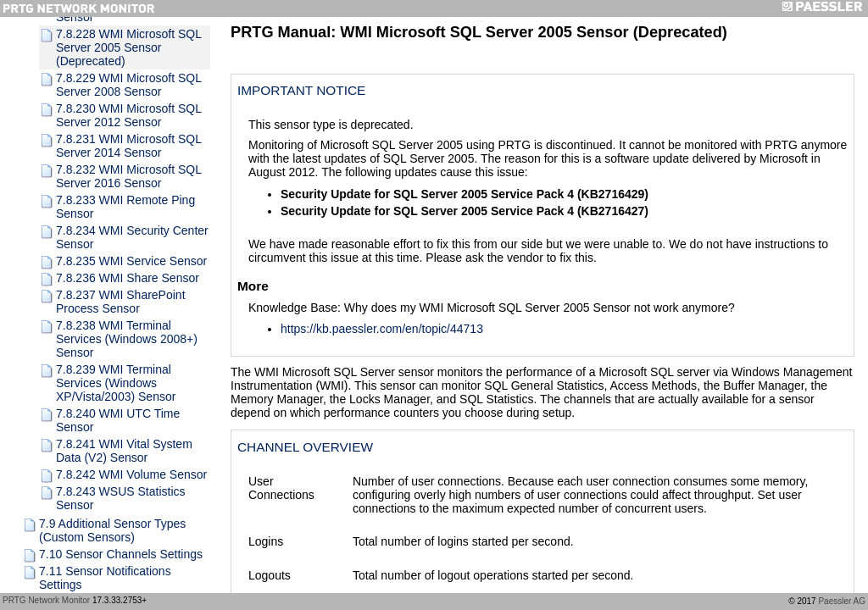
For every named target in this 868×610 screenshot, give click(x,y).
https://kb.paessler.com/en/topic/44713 (382, 329)
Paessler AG (842, 601)
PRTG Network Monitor (46, 600)
